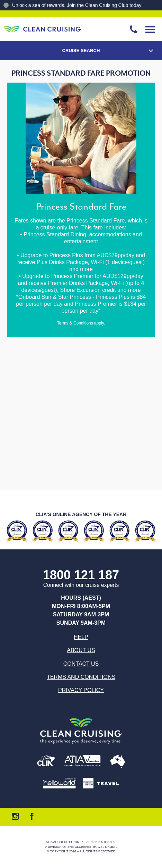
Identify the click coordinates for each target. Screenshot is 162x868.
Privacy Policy (81, 690)
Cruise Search (81, 50)
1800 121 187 (81, 575)
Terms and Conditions (81, 677)
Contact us (81, 664)
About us (81, 650)
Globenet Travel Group (96, 847)
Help (81, 637)
